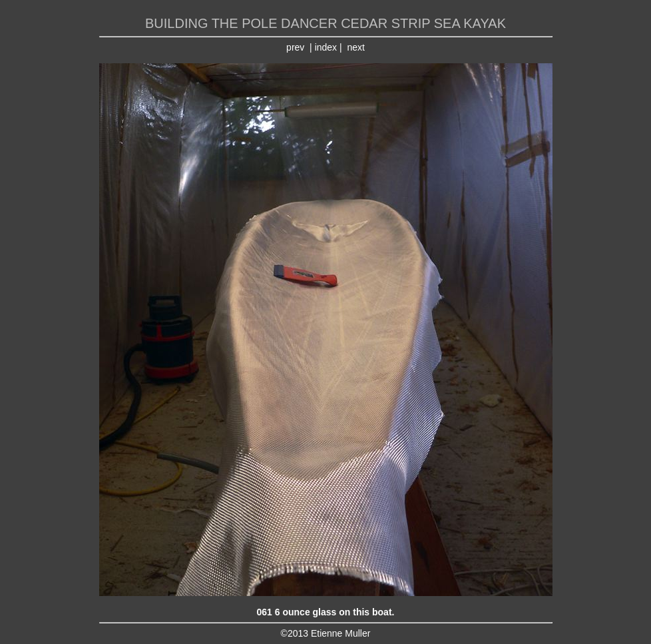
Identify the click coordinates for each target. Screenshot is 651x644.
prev (295, 47)
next (355, 47)
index (326, 47)
